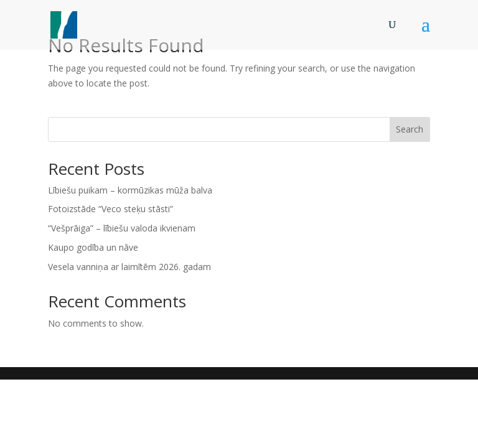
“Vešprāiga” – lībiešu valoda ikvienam (122, 228)
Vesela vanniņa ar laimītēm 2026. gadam (129, 267)
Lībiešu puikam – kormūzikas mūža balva (130, 190)
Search (410, 129)
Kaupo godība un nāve (93, 247)
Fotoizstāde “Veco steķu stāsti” (110, 209)
